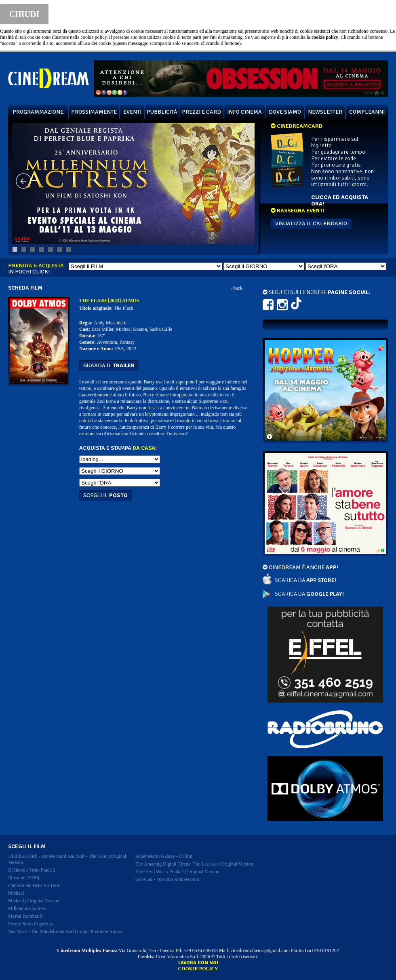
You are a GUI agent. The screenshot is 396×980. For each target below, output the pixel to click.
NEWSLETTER (325, 112)
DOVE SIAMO (285, 112)
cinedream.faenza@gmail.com (260, 950)
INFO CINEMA (244, 112)
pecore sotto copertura (31, 924)
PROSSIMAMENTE (94, 112)
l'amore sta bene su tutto (34, 885)
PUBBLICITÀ (162, 112)
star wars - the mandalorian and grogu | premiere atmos (65, 931)
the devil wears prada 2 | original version (177, 872)
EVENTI (132, 112)
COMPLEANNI (367, 112)
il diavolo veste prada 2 (32, 870)
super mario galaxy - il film (164, 856)
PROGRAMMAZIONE (38, 112)
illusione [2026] (24, 878)
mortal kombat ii (25, 916)
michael (16, 893)
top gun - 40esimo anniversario (167, 879)
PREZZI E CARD (201, 112)
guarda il (109, 365)
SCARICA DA (305, 580)
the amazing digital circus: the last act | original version (194, 864)
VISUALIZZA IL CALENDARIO (311, 223)
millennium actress (27, 908)
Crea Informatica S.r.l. (178, 957)
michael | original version (34, 901)
